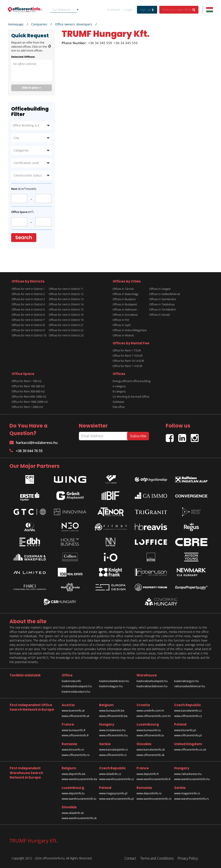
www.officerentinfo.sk (150, 755)
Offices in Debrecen (125, 309)
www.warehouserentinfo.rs (191, 799)
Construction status (28, 175)
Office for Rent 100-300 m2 (28, 386)
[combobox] (65, 10)
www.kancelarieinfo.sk (151, 749)
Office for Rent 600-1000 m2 (29, 397)
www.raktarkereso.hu (188, 774)
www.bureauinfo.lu (149, 730)
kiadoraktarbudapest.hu (152, 681)
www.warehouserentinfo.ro (154, 799)
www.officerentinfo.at (76, 716)
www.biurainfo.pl (185, 730)
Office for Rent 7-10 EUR (128, 356)
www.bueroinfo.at (73, 710)
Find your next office (179, 10)
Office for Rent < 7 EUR (127, 350)
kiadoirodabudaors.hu (76, 692)
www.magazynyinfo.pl (113, 793)
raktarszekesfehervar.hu (190, 686)
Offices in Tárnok (123, 289)
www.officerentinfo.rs (113, 755)
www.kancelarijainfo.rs (113, 749)
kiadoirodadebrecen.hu (114, 681)
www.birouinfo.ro (73, 749)
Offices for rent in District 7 (28, 320)
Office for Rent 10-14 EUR (128, 361)
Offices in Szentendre (163, 299)
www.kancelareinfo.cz (188, 710)
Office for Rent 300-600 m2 (28, 391)
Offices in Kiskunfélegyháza (130, 330)
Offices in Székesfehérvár (165, 294)
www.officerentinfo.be (113, 716)
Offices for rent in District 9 (28, 330)
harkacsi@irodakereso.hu (34, 443)
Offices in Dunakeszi (125, 315)
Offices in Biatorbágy (126, 294)
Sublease (118, 402)
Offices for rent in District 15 (66, 309)
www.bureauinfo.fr (74, 730)
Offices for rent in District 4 (28, 304)
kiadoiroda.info (71, 681)
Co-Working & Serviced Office (131, 397)
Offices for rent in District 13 (66, 299)
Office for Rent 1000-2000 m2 (30, 402)
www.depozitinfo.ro (149, 793)
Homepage (16, 24)
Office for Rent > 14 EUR (127, 366)
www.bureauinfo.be (112, 710)
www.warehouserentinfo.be (79, 779)
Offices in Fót (121, 320)
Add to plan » (31, 87)
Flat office (119, 407)
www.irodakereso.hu (112, 730)
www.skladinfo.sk (73, 813)
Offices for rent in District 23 (66, 335)
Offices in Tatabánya (162, 304)
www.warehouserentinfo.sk (79, 818)
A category (119, 386)
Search (24, 238)
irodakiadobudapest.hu (77, 686)
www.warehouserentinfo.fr (154, 779)
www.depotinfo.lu (73, 793)
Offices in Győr (122, 325)
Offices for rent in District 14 (66, 304)
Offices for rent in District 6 (28, 315)
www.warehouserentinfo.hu (192, 779)
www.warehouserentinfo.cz (117, 779)
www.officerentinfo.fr (75, 735)
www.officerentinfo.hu (113, 735)
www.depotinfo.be (74, 774)
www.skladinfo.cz (110, 774)
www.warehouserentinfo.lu (79, 799)
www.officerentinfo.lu (150, 735)
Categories (21, 150)
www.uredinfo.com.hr (150, 710)
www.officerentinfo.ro (76, 755)
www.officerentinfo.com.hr (154, 716)
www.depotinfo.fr (148, 774)
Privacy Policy (188, 858)
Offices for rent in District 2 (28, 294)
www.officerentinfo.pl (188, 735)
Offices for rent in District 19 (66, 320)
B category (119, 391)
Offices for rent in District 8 (28, 325)
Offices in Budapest (125, 304)
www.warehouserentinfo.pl (116, 799)
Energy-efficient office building (132, 381)
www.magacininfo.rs (187, 793)
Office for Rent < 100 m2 (27, 381)
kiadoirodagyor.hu (111, 686)
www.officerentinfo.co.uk (190, 749)
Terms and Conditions (157, 858)
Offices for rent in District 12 (66, 294)
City (16, 138)
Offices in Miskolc (123, 335)
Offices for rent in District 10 (29, 335)
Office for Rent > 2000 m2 (27, 407)
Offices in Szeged (160, 289)
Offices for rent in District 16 (66, 315)
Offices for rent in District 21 (66, 325)
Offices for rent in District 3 (28, 299)
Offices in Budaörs (124, 299)
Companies (39, 24)
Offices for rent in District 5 (28, 309)
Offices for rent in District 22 (66, 330)
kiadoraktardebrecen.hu (152, 686)
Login (129, 10)
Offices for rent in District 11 (66, 289)
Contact (114, 10)
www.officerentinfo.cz (188, 716)
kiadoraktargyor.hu (186, 681)
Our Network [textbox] (61, 10)
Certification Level (26, 163)
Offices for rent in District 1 (28, 289)
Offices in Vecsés (160, 315)
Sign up (147, 10)
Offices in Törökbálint (163, 309)
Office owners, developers (74, 24)
